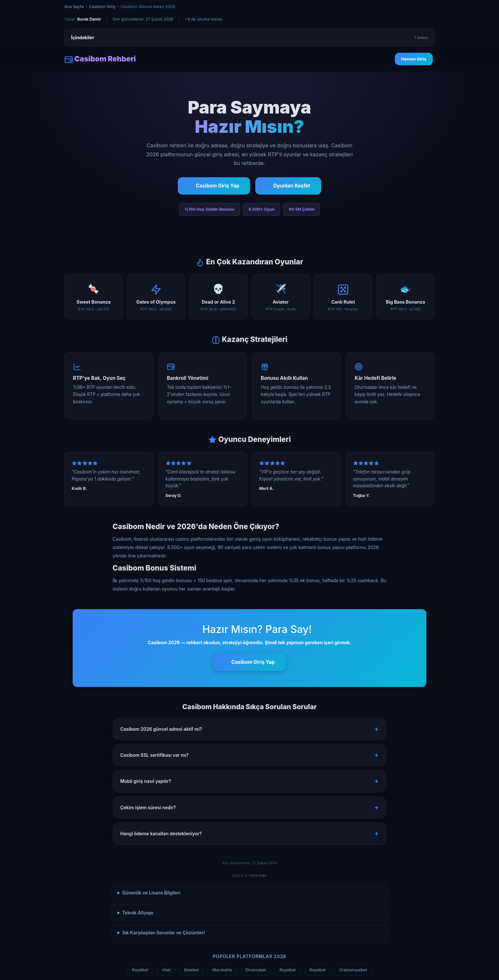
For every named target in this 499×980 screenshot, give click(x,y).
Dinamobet (256, 970)
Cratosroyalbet (353, 970)
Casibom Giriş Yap (214, 186)
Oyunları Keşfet (288, 186)
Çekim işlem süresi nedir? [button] (148, 807)
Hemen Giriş (414, 59)
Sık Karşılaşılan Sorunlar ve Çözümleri (163, 933)
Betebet (192, 970)
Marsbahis (222, 970)
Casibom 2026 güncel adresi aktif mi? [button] (161, 729)
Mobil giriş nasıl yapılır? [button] (146, 781)
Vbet (166, 970)
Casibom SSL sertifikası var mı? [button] (154, 755)
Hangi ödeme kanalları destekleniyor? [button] (161, 833)
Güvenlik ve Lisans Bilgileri (151, 893)
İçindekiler (250, 38)
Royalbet (140, 970)
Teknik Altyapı (138, 913)
